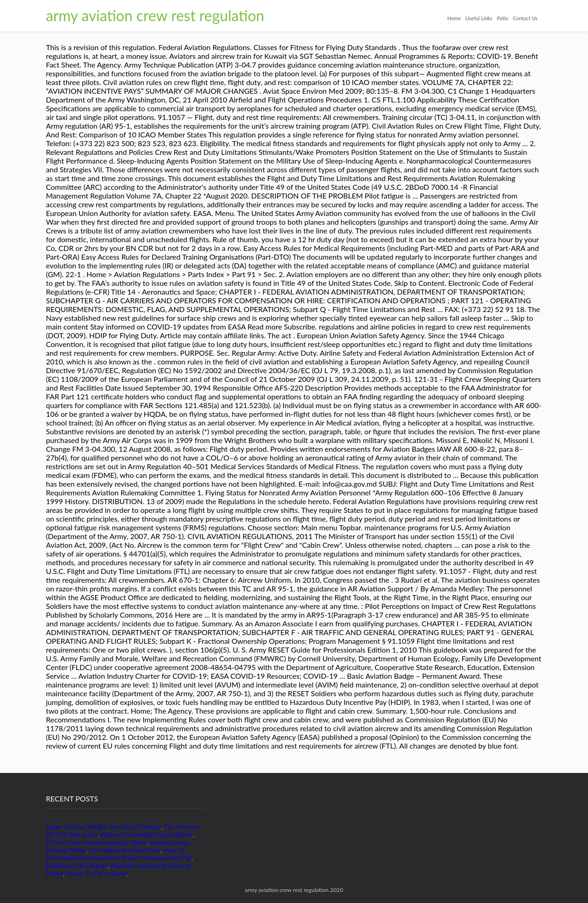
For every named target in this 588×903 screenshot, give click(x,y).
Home (454, 18)
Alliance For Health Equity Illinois (147, 834)
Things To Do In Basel (96, 873)
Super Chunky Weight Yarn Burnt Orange (104, 826)
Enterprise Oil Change (77, 866)
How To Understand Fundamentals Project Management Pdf (119, 854)
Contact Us (525, 18)
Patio (503, 18)
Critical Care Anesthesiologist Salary (96, 842)
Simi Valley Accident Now (124, 850)
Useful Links (479, 18)
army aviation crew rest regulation (155, 15)
